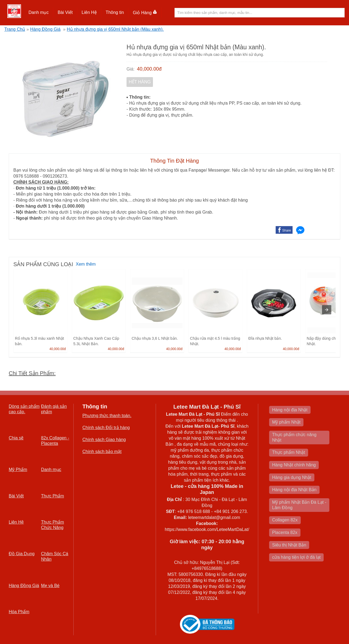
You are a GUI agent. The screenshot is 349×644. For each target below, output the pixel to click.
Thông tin (115, 12)
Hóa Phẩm (19, 612)
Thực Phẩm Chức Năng (53, 525)
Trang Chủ (15, 29)
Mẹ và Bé (50, 586)
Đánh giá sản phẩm (54, 409)
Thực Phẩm (53, 496)
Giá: (130, 69)
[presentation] (327, 310)
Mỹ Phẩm (18, 470)
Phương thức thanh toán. (107, 416)
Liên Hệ (89, 12)
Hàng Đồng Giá (45, 29)
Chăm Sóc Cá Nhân (55, 556)
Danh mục (38, 12)
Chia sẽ (16, 438)
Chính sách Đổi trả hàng (106, 428)
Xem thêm (86, 264)
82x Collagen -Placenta (55, 441)
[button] (39, 13)
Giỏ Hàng (145, 13)
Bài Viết (65, 12)
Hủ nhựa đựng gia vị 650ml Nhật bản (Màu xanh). (115, 29)
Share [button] (287, 230)
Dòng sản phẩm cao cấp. (24, 409)
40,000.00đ (149, 69)
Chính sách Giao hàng (104, 440)
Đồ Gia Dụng (22, 554)
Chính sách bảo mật (102, 452)
